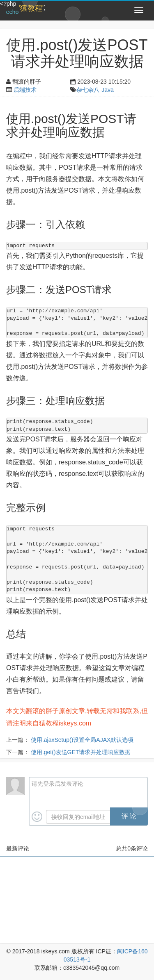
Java (108, 90)
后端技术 (25, 90)
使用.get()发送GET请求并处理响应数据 (81, 752)
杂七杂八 (88, 90)
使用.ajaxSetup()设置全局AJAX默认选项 (82, 740)
